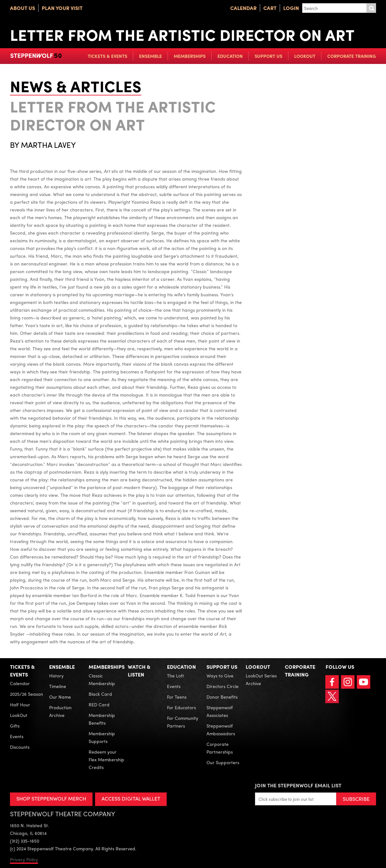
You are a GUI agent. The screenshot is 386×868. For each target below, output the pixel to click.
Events (17, 736)
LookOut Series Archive (261, 679)
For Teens (177, 697)
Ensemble (150, 56)
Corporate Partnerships (220, 748)
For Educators (181, 707)
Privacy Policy (24, 859)
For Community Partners (183, 722)
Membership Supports (102, 737)
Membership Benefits (102, 719)
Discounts (20, 747)
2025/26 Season (26, 694)
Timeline (58, 686)
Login (291, 8)
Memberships (190, 56)
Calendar (243, 8)
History (56, 676)
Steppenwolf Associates (220, 711)
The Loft (175, 676)
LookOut (305, 56)
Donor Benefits (222, 697)
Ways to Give (220, 676)
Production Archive (60, 711)
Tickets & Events (107, 56)
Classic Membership (102, 679)
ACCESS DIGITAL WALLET (131, 798)
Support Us (268, 56)
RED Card (99, 704)
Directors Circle (223, 686)
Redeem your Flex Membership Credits (106, 759)
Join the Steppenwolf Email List (298, 785)
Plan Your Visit (62, 8)
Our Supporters (223, 762)
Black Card (100, 694)
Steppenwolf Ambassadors (221, 729)
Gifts (15, 726)
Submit (371, 8)
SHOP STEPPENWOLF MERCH (51, 798)
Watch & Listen (139, 671)
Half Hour (20, 704)
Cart (270, 8)
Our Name (60, 697)
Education (230, 56)
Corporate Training (352, 56)
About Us (22, 8)
